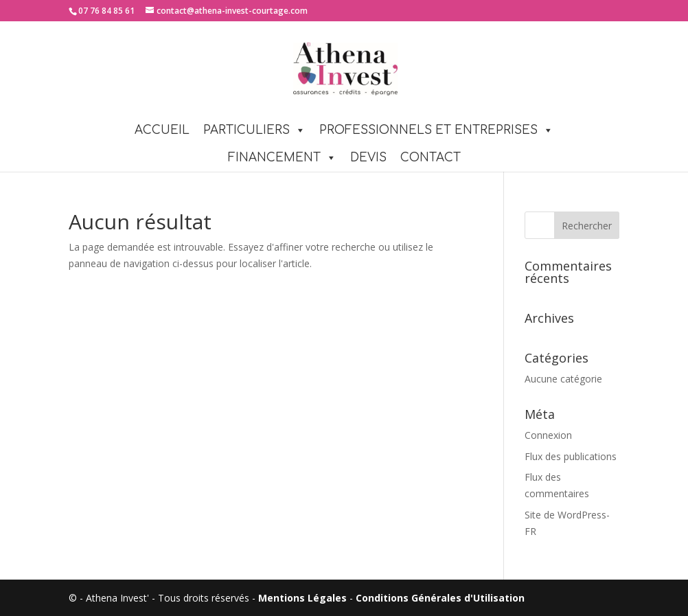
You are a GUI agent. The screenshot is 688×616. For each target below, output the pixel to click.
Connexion (548, 435)
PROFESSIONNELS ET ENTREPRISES (436, 130)
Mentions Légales (302, 598)
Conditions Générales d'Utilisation (440, 598)
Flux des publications (571, 456)
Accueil (162, 130)
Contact (431, 158)
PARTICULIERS (254, 130)
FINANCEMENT (282, 158)
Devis (368, 158)
